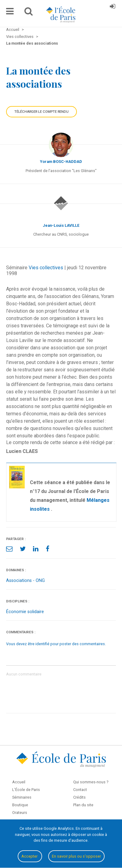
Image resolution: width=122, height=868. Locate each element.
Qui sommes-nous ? (91, 782)
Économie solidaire (25, 612)
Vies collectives (46, 268)
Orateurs (20, 813)
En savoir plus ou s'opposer (76, 856)
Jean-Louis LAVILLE (61, 225)
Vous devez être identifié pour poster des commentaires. (56, 644)
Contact (80, 790)
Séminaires (22, 797)
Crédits (79, 797)
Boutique (20, 805)
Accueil (19, 782)
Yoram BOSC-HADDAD (61, 162)
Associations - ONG (25, 581)
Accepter (30, 856)
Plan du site (83, 805)
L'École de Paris (26, 790)
